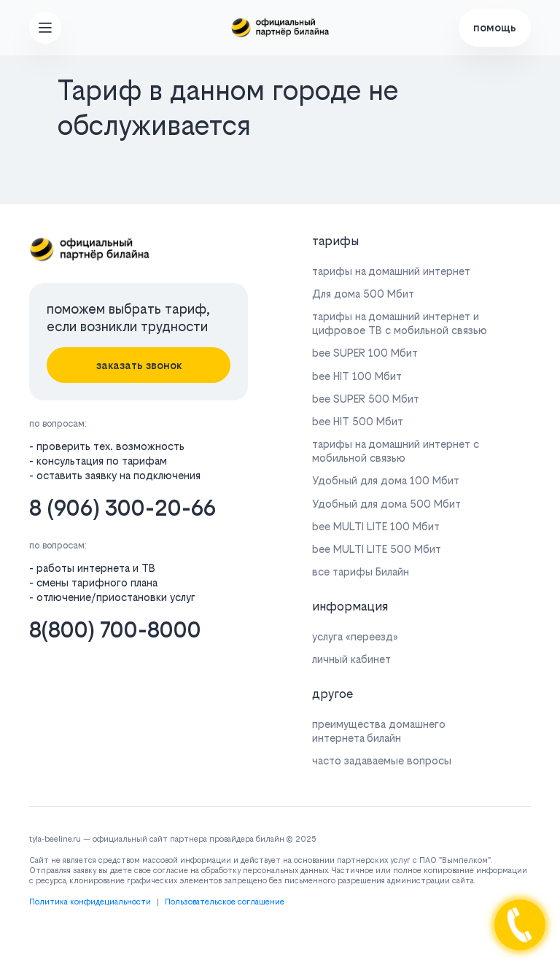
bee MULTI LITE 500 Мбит (377, 549)
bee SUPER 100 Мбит (365, 353)
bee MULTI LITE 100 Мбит (376, 526)
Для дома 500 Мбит (363, 294)
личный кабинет (351, 659)
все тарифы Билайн (361, 571)
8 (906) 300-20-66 (122, 508)
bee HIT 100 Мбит (357, 376)
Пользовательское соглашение (225, 902)
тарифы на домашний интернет (391, 271)
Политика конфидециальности (90, 902)
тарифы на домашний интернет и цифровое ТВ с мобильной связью (400, 323)
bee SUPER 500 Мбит (366, 399)
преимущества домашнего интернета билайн (379, 731)
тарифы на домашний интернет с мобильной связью (396, 451)
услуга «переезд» (355, 636)
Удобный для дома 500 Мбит (386, 504)
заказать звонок (139, 365)
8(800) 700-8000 (115, 630)
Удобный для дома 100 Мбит (386, 480)
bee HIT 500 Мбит (358, 421)
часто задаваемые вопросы (382, 760)
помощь (495, 27)
